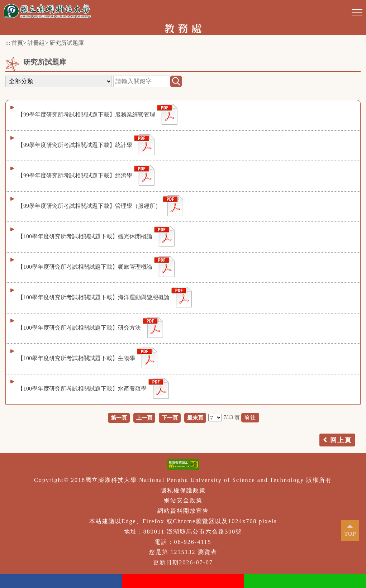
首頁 (17, 43)
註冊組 (36, 43)
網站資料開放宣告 (183, 511)
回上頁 (341, 440)
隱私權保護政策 (183, 490)
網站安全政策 (183, 500)
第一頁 (119, 418)
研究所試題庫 (67, 43)
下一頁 (170, 418)
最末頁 (195, 418)
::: (8, 43)
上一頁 (144, 418)
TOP (350, 534)
